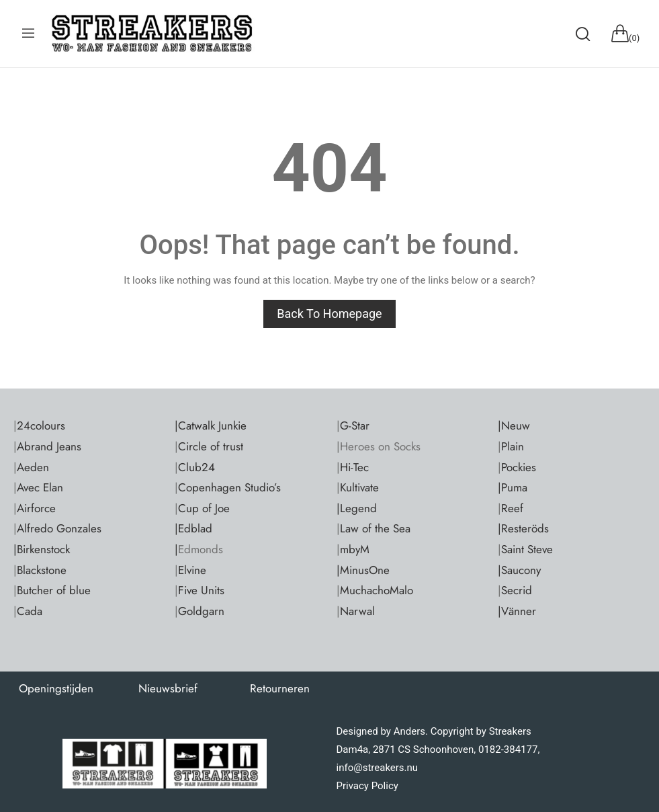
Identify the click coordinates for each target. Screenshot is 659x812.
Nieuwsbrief (168, 688)
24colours (41, 425)
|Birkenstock (42, 549)
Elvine (192, 570)
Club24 (196, 467)
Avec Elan (40, 487)
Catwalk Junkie (212, 425)
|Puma (513, 487)
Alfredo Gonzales (59, 528)
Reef (512, 508)
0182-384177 (508, 749)
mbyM (355, 549)
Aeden (33, 467)
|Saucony (519, 570)
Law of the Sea (375, 528)
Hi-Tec (354, 467)
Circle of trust (211, 446)
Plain (513, 446)
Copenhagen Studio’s (229, 487)
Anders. (411, 731)
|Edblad (193, 528)
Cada (30, 611)
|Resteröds (523, 528)
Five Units (201, 590)
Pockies (519, 467)
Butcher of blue (54, 590)
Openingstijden (56, 688)
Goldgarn (201, 611)
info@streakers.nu (378, 768)
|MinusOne (363, 570)
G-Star (355, 425)
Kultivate (359, 487)
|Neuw (514, 425)
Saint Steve (527, 549)
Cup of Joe (204, 508)
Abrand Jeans (49, 446)
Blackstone (42, 570)
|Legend (357, 508)
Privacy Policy (367, 786)
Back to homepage (329, 314)
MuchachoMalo (377, 590)
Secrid (517, 590)
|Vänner (517, 611)
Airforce (36, 508)
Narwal (357, 611)
